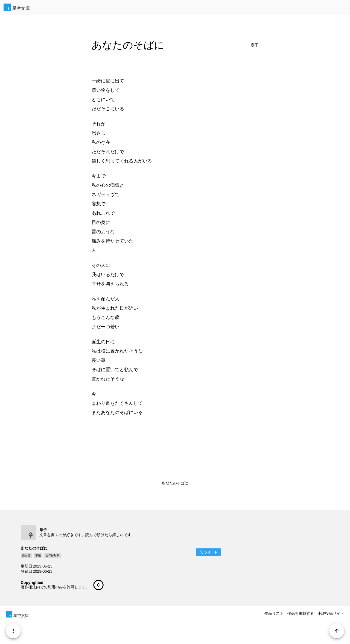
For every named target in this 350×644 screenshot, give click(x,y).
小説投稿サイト (331, 613)
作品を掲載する (301, 613)
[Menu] (13, 631)
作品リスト (274, 613)
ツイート (211, 552)
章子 (255, 45)
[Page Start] (337, 631)
